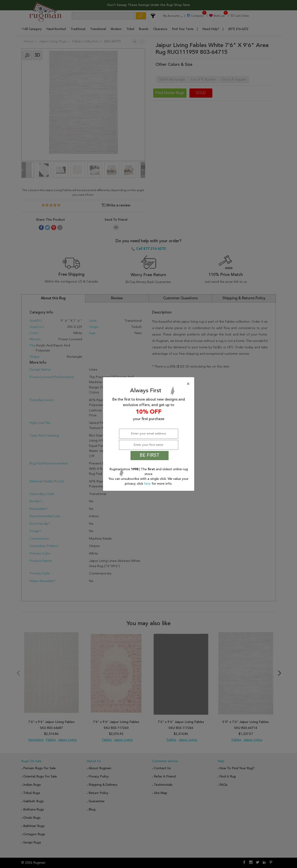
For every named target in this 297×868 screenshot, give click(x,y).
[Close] (150, 384)
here (148, 484)
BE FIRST (150, 456)
